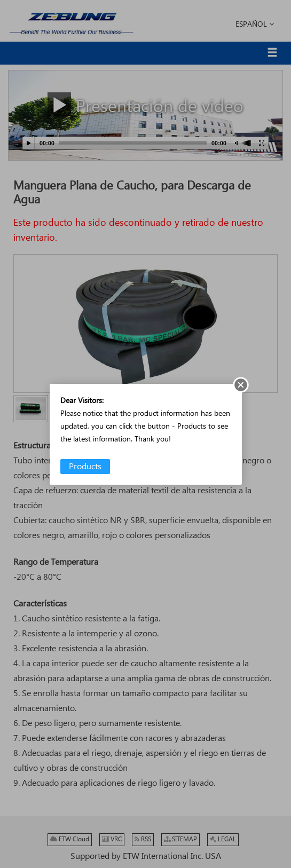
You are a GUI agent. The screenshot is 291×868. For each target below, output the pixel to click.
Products (85, 467)
